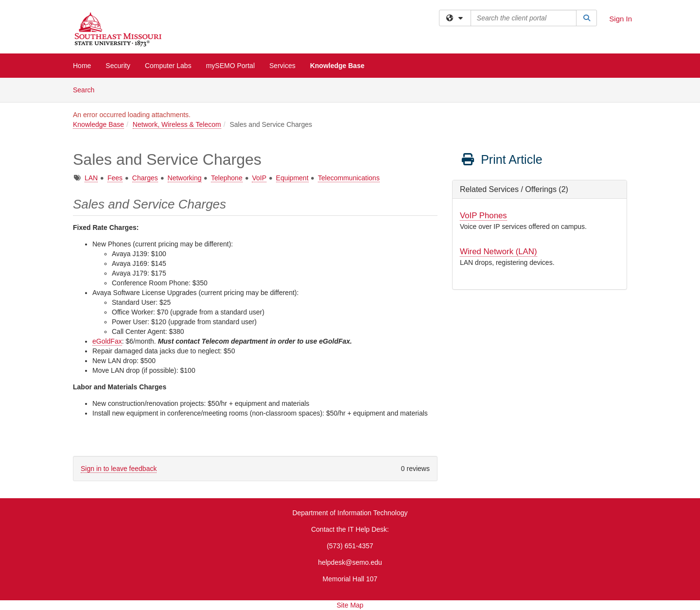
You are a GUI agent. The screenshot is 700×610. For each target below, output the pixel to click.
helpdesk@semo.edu (350, 562)
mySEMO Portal (230, 66)
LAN (91, 178)
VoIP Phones (483, 216)
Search (87, 89)
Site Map (350, 605)
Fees (115, 178)
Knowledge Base (337, 66)
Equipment (292, 178)
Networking (185, 178)
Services (282, 66)
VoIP (259, 178)
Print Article (501, 159)
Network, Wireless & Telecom (177, 124)
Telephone (227, 178)
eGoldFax (107, 341)
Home (82, 66)
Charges (145, 178)
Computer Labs (168, 66)
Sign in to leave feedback (119, 469)
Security (118, 66)
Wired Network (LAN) (499, 252)
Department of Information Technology (350, 513)
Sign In (621, 19)
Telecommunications (349, 178)
